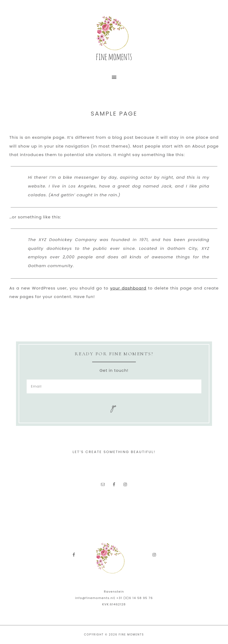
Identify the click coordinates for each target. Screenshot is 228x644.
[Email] (114, 386)
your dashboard (128, 288)
